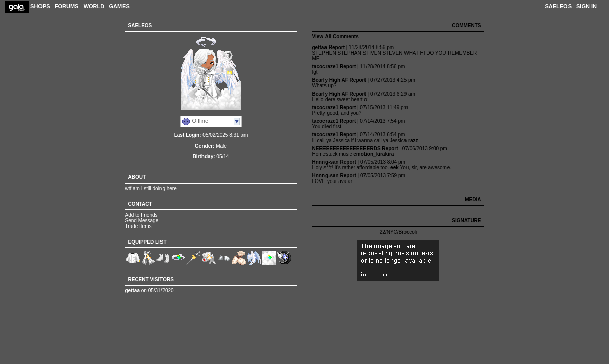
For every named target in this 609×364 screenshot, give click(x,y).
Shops (40, 6)
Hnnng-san (326, 162)
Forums (67, 6)
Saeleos (558, 6)
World (94, 6)
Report (337, 47)
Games (119, 6)
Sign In (586, 6)
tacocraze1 (326, 66)
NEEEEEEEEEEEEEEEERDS (347, 148)
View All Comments (336, 37)
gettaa (132, 290)
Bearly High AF (330, 80)
